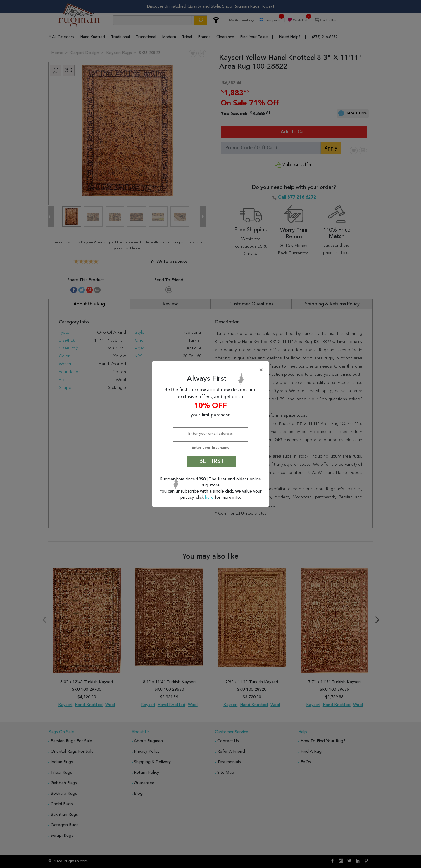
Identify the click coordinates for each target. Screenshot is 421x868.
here (210, 498)
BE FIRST (212, 462)
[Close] (212, 370)
